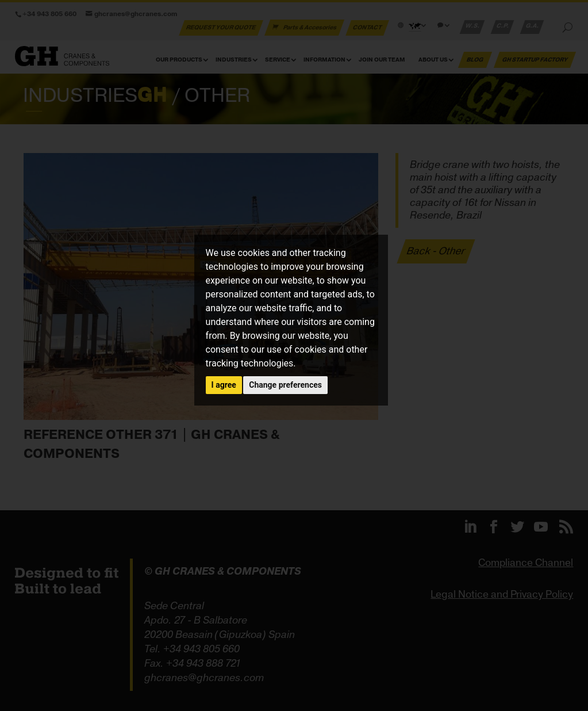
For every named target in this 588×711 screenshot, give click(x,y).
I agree (224, 385)
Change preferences (285, 385)
